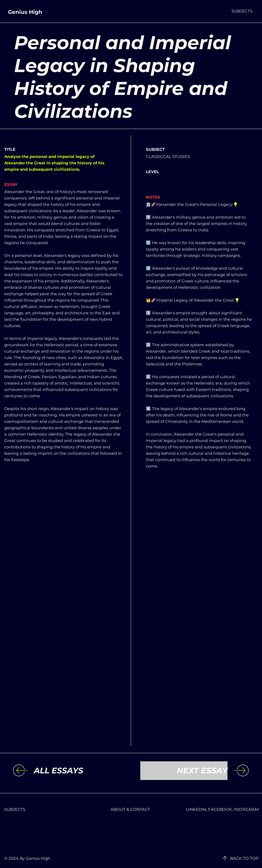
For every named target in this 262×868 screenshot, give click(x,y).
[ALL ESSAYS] (77, 771)
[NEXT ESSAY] (184, 771)
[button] (242, 11)
